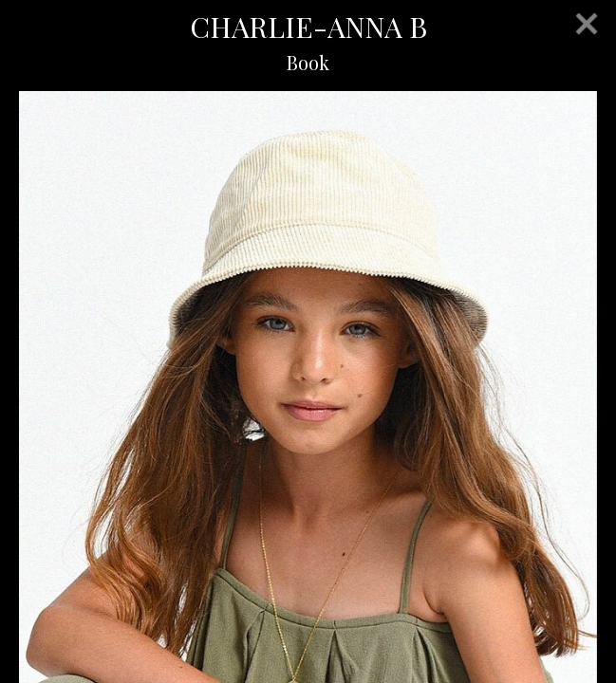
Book (308, 62)
